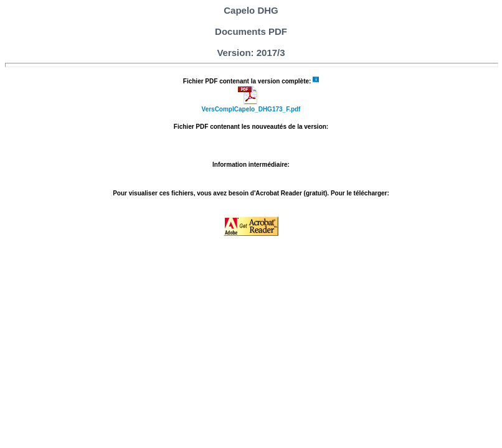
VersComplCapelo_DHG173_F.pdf (251, 109)
